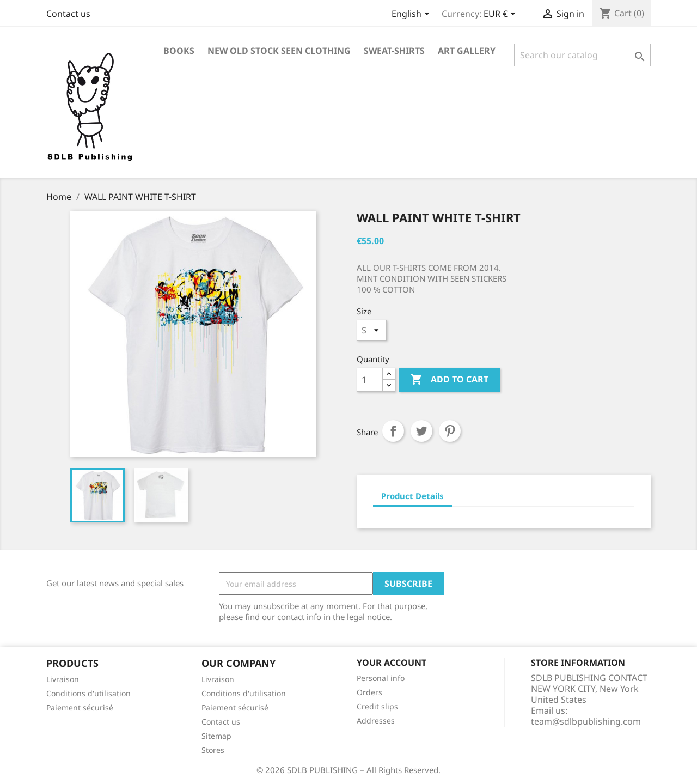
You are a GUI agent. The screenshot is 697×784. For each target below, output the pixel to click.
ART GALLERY (467, 51)
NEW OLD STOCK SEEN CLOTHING (279, 51)
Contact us (68, 14)
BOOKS (179, 51)
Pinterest (450, 431)
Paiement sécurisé (80, 707)
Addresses (376, 721)
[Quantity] (370, 380)
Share (393, 431)
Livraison (63, 679)
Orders (369, 692)
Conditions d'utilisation (88, 693)
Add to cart (449, 380)
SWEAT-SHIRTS (394, 51)
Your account (392, 663)
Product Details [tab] (412, 496)
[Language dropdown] (412, 15)
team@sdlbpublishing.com (586, 721)
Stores (213, 750)
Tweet (421, 431)
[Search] (582, 55)
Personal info (381, 678)
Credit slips (377, 706)
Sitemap (216, 736)
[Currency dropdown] (502, 15)
